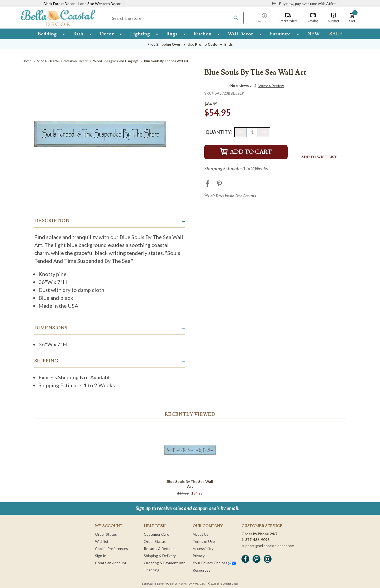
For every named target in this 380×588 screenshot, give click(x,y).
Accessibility (203, 549)
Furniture (280, 34)
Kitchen (203, 34)
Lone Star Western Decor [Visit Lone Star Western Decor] (99, 4)
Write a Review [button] (271, 86)
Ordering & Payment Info (165, 563)
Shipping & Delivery (160, 556)
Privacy (199, 556)
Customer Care (156, 534)
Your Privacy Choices (214, 563)
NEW (313, 34)
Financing (152, 570)
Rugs (172, 34)
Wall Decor (240, 34)
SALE (336, 34)
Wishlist (102, 541)
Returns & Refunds (160, 549)
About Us (201, 534)
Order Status (106, 534)
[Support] (334, 18)
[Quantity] (252, 132)
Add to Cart (246, 152)
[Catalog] (313, 18)
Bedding (47, 34)
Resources (201, 570)
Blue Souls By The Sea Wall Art (190, 484)
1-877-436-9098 (255, 540)
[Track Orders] (288, 18)
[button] (352, 18)
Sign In (101, 556)
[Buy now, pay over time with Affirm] (304, 4)
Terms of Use (204, 541)
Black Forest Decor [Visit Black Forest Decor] (59, 4)
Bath (78, 34)
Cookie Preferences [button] (111, 549)
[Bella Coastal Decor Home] (58, 18)
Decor (107, 34)
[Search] (236, 18)
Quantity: (219, 132)
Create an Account (111, 563)
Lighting (140, 34)
